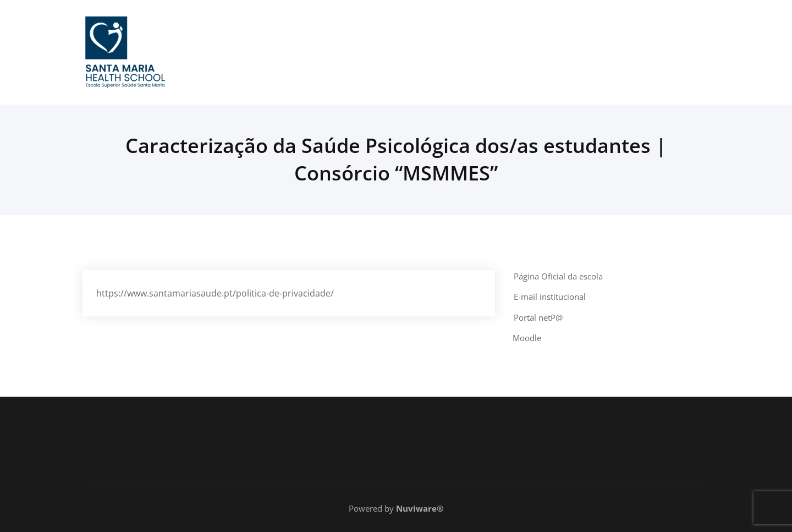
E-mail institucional (550, 297)
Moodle (527, 338)
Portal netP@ (538, 317)
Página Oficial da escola (558, 276)
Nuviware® (420, 508)
